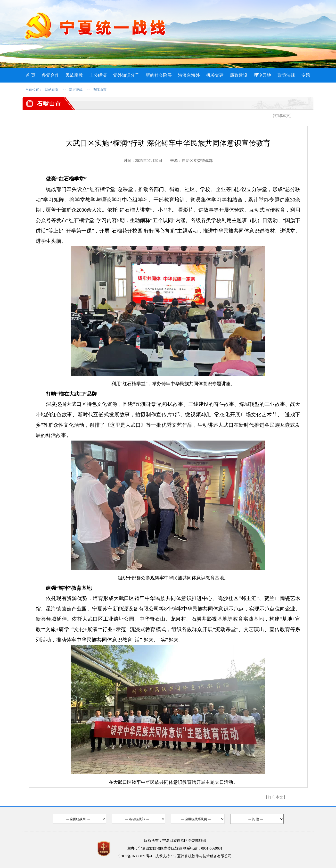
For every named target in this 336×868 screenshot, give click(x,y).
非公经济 (98, 75)
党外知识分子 (126, 75)
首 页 (31, 75)
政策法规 (286, 75)
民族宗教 (74, 75)
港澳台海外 (189, 75)
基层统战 (76, 90)
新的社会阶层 (159, 75)
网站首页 (52, 90)
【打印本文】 (282, 116)
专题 (306, 75)
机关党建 (215, 75)
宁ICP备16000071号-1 (135, 856)
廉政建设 (239, 75)
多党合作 (50, 75)
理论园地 (262, 75)
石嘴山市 (100, 90)
